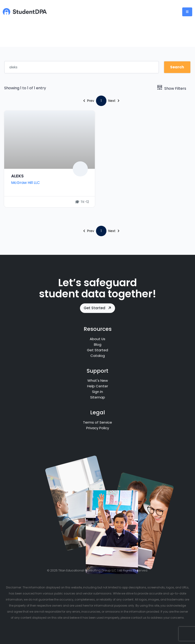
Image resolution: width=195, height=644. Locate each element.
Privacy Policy (98, 428)
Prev (89, 101)
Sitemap (98, 397)
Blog (98, 344)
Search (177, 67)
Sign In (97, 392)
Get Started (98, 308)
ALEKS (17, 176)
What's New (98, 380)
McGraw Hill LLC (25, 183)
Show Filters (172, 88)
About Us (98, 339)
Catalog (98, 356)
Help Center (98, 386)
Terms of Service (97, 422)
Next (114, 101)
